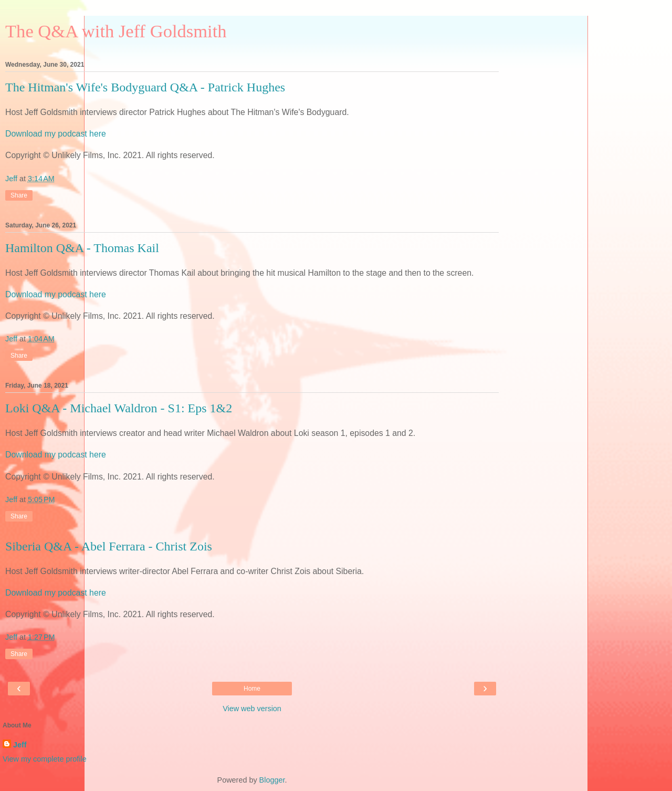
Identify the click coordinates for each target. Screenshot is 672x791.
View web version (252, 709)
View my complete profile (45, 759)
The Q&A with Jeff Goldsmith (116, 31)
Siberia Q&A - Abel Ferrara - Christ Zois (109, 546)
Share (19, 195)
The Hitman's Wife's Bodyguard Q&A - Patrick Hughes (145, 87)
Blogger (272, 780)
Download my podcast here (56, 134)
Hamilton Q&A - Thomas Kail (82, 248)
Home (252, 689)
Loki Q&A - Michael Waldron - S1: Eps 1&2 (119, 408)
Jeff (20, 745)
